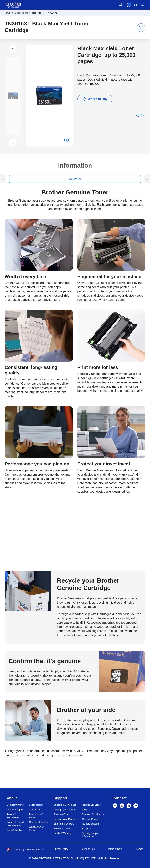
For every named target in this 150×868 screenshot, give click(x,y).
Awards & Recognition (13, 816)
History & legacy (15, 810)
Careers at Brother (39, 822)
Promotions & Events (36, 816)
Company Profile (15, 805)
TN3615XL (52, 13)
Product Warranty (63, 833)
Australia (15, 850)
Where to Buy (95, 99)
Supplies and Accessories (28, 13)
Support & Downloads (65, 805)
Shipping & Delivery (64, 824)
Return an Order (62, 829)
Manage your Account (65, 810)
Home (7, 13)
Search (136, 5)
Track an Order (61, 814)
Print (143, 115)
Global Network (33, 850)
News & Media (14, 830)
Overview (75, 179)
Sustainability (36, 805)
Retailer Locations (91, 805)
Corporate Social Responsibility (15, 824)
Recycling (87, 829)
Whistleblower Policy (36, 829)
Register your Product (65, 819)
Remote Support (90, 824)
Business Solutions (92, 814)
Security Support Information (91, 835)
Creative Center (90, 819)
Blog (84, 810)
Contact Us (35, 810)
